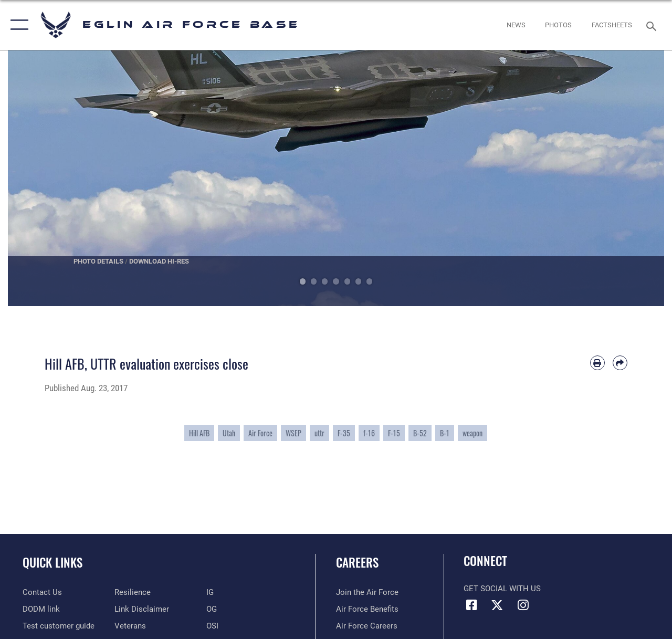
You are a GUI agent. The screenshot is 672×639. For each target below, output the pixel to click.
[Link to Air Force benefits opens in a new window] (367, 609)
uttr (319, 433)
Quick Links (52, 563)
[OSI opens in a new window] (212, 626)
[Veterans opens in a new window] (130, 626)
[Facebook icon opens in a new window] (471, 605)
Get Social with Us (502, 589)
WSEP (293, 433)
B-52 (420, 433)
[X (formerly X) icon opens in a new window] (497, 605)
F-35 (344, 433)
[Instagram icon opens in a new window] (523, 605)
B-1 (445, 433)
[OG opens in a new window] (212, 609)
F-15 (394, 433)
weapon (472, 433)
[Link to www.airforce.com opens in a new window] (367, 592)
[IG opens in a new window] (210, 592)
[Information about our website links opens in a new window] (142, 609)
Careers (357, 563)
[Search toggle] (653, 25)
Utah (229, 433)
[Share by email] (620, 363)
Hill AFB (199, 433)
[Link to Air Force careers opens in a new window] (367, 626)
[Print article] (597, 363)
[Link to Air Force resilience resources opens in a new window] (133, 592)
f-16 (369, 433)
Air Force (260, 433)
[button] (17, 25)
